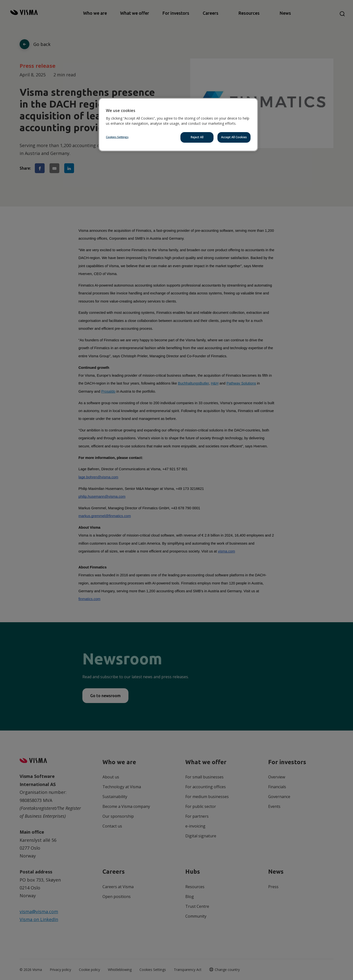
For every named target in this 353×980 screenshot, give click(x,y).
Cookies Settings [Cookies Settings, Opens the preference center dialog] (117, 137)
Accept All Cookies (234, 137)
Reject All (197, 137)
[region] (178, 125)
